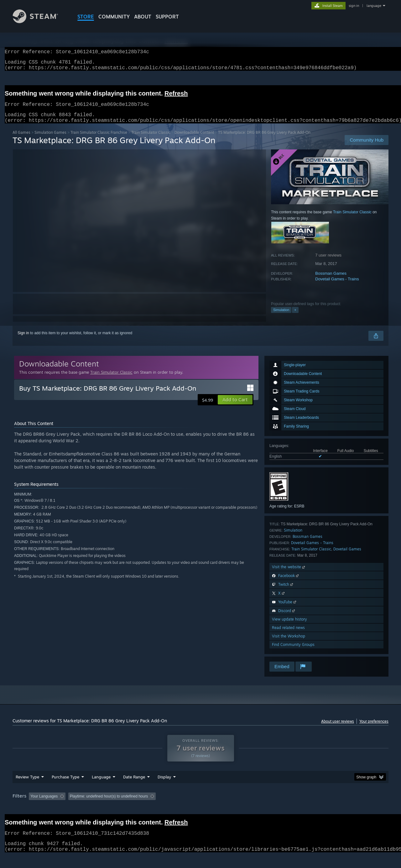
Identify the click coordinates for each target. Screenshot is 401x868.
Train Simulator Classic (151, 140)
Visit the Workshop (289, 644)
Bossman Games (331, 281)
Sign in (23, 340)
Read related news (288, 635)
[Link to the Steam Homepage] (40, 21)
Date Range (134, 789)
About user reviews (338, 729)
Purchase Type (65, 789)
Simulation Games (50, 140)
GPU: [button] (307, 808)
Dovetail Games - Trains (337, 286)
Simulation (281, 317)
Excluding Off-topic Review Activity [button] (107, 808)
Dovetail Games (347, 556)
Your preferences (374, 729)
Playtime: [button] (156, 808)
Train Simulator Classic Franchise (99, 140)
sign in (354, 6)
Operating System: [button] (253, 808)
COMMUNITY (114, 17)
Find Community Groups (293, 652)
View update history (289, 627)
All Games (21, 140)
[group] (200, 809)
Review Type (27, 789)
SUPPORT (167, 17)
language (374, 6)
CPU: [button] (286, 808)
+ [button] (295, 317)
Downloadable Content (194, 140)
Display (164, 789)
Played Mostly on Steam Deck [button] (201, 808)
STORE (86, 17)
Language (101, 789)
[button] (235, 407)
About (143, 17)
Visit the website (289, 574)
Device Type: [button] (334, 808)
